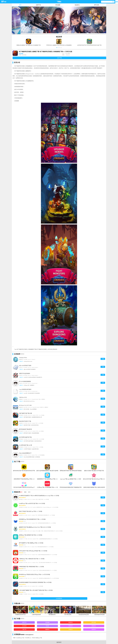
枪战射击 (77, 5)
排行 (29, 492)
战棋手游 (38, 5)
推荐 (21, 492)
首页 (20, 5)
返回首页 (59, 642)
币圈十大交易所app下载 (18, 638)
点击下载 (59, 58)
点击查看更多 (59, 598)
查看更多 (22, 354)
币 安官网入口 (28, 638)
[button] (57, 48)
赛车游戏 (97, 5)
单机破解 (58, 5)
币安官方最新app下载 (37, 638)
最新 (25, 492)
